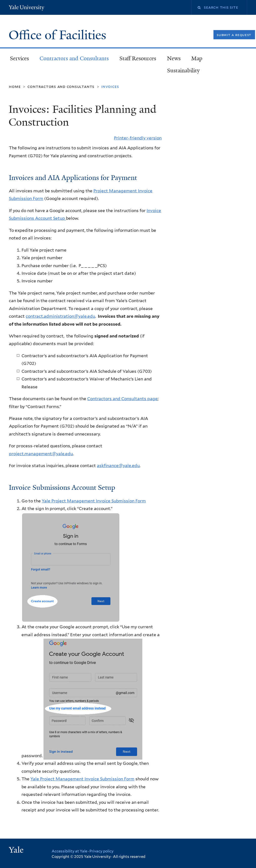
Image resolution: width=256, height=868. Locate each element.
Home (15, 87)
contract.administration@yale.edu (60, 316)
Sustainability (183, 70)
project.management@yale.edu (41, 454)
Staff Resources (138, 58)
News (174, 58)
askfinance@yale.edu (118, 466)
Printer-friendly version (138, 138)
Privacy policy (101, 851)
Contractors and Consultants (74, 58)
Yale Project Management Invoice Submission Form (94, 501)
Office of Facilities (59, 35)
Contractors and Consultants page (122, 399)
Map (197, 58)
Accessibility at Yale (69, 851)
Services (19, 58)
